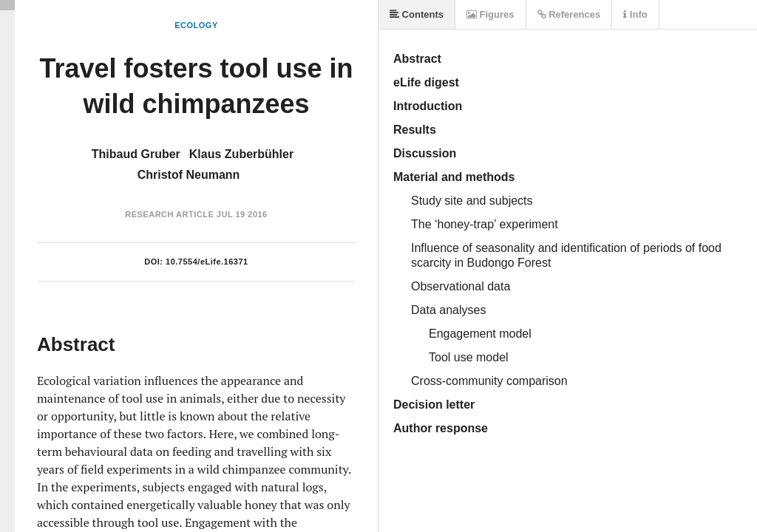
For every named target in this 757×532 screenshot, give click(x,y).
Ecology (196, 25)
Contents (417, 14)
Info (635, 14)
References (569, 14)
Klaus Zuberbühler (241, 154)
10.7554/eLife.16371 (207, 262)
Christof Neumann (189, 175)
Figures (490, 14)
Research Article (169, 214)
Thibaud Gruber (136, 154)
